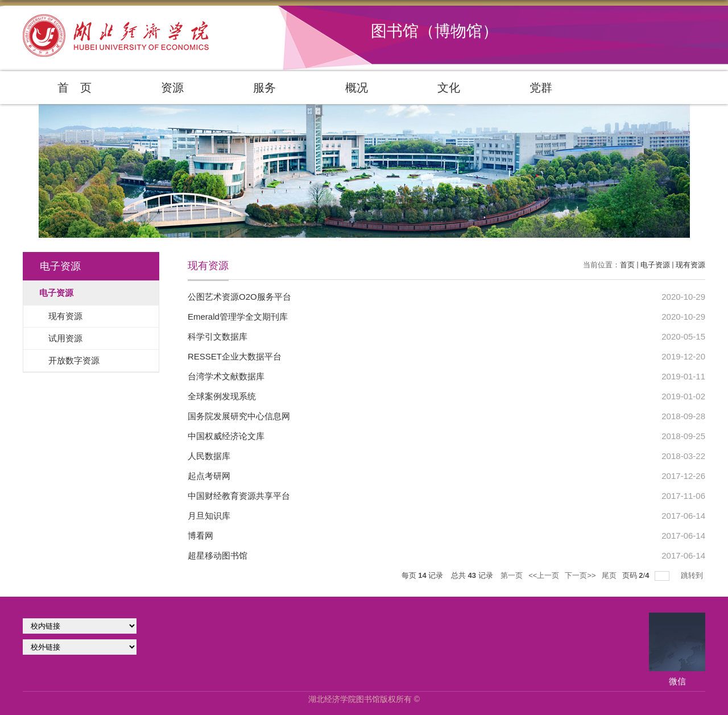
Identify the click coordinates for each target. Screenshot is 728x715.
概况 (357, 88)
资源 (172, 88)
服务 (264, 88)
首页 (627, 265)
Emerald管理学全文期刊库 (238, 317)
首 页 (75, 88)
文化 (449, 88)
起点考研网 (209, 476)
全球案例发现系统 (222, 396)
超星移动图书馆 (218, 555)
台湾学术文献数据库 (226, 376)
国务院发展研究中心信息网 (239, 416)
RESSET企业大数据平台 (235, 356)
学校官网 (80, 626)
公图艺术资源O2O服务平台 (239, 297)
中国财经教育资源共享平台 (239, 496)
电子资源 (655, 265)
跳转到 (693, 575)
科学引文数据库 (218, 336)
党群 (541, 88)
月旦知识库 (209, 516)
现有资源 (690, 265)
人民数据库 (209, 456)
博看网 (200, 536)
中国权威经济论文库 (226, 436)
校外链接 (80, 647)
